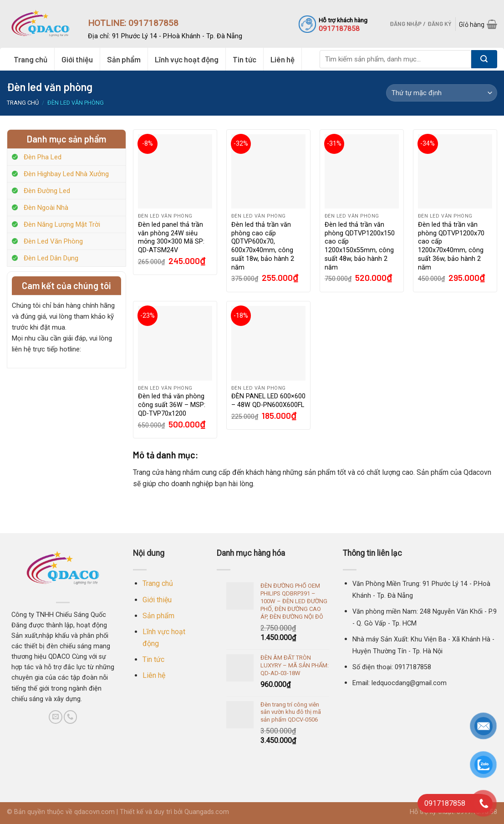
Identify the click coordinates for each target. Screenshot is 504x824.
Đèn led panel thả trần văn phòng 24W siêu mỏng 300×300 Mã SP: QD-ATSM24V (171, 237)
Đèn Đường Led (47, 191)
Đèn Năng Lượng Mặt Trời (62, 224)
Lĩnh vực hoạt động (187, 59)
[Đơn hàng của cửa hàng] (442, 93)
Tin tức (244, 59)
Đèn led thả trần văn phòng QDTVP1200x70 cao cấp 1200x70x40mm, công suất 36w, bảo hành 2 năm (451, 246)
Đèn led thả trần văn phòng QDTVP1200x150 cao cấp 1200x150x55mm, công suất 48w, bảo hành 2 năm (360, 246)
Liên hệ (283, 59)
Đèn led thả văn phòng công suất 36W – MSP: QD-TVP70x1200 (172, 405)
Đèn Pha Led (43, 157)
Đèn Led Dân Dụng (51, 258)
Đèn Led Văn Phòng (53, 241)
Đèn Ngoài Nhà (46, 208)
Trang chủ (31, 59)
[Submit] (484, 59)
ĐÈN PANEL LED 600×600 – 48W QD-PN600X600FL (268, 401)
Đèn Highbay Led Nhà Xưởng (66, 174)
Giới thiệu (77, 59)
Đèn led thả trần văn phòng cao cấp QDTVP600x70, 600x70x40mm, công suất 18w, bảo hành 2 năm (263, 246)
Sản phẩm (124, 59)
